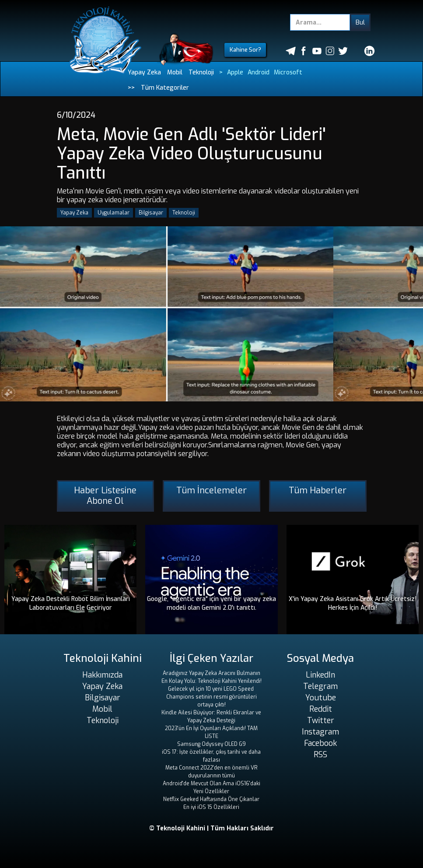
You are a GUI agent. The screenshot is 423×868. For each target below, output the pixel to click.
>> (131, 88)
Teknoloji (201, 72)
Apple (235, 72)
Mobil (175, 72)
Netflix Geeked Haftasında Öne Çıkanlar (211, 799)
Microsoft (288, 72)
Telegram (320, 686)
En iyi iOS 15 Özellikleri (211, 807)
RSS (320, 755)
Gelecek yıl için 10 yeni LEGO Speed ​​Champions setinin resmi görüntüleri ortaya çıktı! (211, 697)
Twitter (321, 720)
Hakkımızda (102, 675)
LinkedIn (320, 675)
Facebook (320, 743)
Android (259, 72)
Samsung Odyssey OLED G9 (211, 744)
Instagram (320, 732)
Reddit (321, 709)
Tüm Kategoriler (165, 88)
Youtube (321, 698)
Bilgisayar (151, 213)
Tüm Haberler (318, 490)
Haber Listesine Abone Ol (105, 496)
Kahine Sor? (245, 50)
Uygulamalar (114, 213)
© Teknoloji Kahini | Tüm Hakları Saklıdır (211, 828)
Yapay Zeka (144, 72)
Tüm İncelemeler (211, 490)
